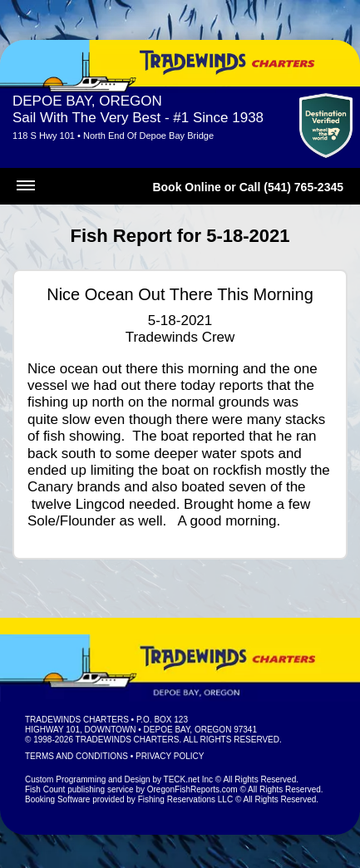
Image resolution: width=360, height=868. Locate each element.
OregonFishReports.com (192, 789)
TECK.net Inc (188, 779)
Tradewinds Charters (77, 720)
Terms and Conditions (76, 756)
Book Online (186, 187)
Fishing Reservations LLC (186, 799)
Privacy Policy (170, 756)
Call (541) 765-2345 (291, 187)
